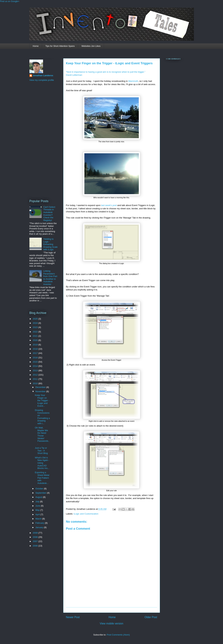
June (38, 506)
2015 (36, 362)
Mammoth (133, 81)
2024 (36, 323)
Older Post (151, 617)
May (38, 510)
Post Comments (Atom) (118, 635)
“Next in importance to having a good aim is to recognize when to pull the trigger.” (106, 72)
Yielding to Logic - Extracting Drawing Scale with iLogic (51, 244)
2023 (36, 327)
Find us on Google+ (10, 1)
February (40, 523)
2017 (36, 353)
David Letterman (74, 75)
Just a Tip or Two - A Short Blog (41, 451)
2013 (36, 370)
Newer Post (73, 617)
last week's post (109, 205)
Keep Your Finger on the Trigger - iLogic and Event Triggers (109, 63)
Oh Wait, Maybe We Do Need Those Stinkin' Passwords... (42, 436)
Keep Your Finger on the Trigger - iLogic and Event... (42, 400)
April (38, 514)
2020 (36, 340)
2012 (36, 375)
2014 (36, 366)
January (40, 527)
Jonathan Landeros (43, 75)
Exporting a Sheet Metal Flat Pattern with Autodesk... (42, 478)
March (39, 519)
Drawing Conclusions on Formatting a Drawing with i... (42, 417)
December (41, 387)
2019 (36, 345)
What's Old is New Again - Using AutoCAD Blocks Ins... (42, 463)
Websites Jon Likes (91, 46)
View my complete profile (42, 80)
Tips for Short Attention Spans (60, 46)
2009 (36, 533)
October (40, 489)
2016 (36, 358)
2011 (36, 379)
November (41, 391)
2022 (36, 332)
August (39, 497)
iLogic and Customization (86, 514)
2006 (36, 546)
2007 (36, 541)
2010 (36, 383)
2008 (36, 537)
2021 (36, 336)
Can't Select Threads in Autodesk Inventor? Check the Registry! (49, 214)
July (38, 502)
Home (36, 46)
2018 (36, 349)
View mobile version (111, 623)
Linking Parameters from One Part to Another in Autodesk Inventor (50, 278)
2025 (36, 319)
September (41, 493)
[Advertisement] (43, 140)
